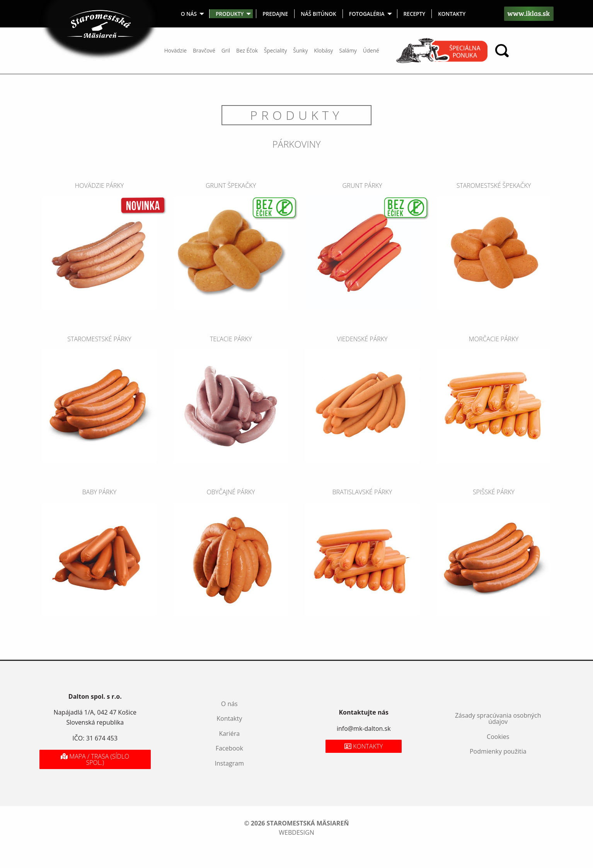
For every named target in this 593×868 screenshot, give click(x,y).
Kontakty (452, 14)
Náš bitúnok (319, 14)
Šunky (300, 50)
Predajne (275, 14)
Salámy (348, 50)
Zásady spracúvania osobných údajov (498, 718)
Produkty (230, 14)
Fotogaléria (367, 14)
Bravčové (204, 50)
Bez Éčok (247, 50)
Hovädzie (176, 50)
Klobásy (323, 50)
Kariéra (229, 734)
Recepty (415, 14)
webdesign (296, 832)
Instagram (229, 763)
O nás (189, 14)
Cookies (498, 737)
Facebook (229, 748)
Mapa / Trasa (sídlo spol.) (95, 759)
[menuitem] (192, 14)
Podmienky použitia (498, 751)
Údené (371, 50)
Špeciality (275, 50)
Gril (226, 50)
